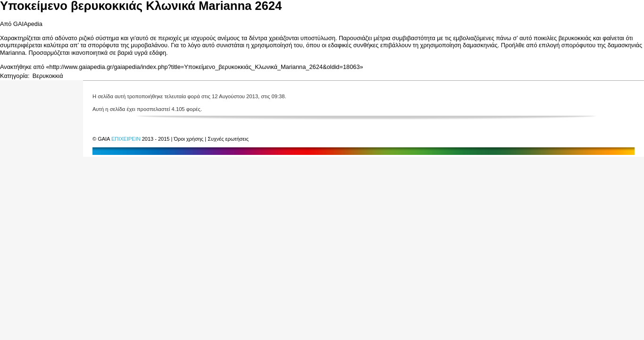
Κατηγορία (14, 76)
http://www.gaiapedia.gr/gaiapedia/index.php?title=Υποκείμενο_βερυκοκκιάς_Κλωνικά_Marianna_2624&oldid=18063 (205, 67)
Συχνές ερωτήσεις (228, 139)
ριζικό (86, 38)
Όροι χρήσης (189, 139)
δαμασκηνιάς (480, 45)
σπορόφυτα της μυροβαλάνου (128, 45)
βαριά (125, 53)
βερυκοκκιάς (575, 38)
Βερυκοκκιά (48, 76)
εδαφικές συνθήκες (353, 45)
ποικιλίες (545, 38)
